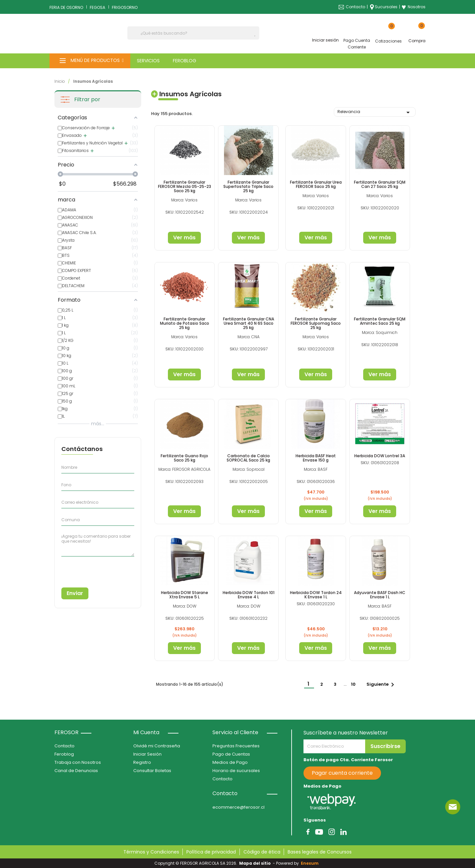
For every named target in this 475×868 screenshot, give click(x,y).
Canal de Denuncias (76, 771)
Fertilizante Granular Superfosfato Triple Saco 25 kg (248, 186)
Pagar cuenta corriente (342, 773)
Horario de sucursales (236, 771)
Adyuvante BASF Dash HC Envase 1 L (380, 595)
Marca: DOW (185, 606)
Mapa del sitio (255, 863)
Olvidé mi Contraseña (157, 746)
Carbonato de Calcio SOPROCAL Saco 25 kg (248, 458)
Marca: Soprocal (249, 469)
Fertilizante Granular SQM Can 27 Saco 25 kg (380, 184)
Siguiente (381, 685)
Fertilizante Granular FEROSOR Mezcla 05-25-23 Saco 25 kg (185, 186)
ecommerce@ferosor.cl (238, 807)
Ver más (184, 238)
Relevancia (375, 112)
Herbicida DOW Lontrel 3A (380, 456)
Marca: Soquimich (380, 332)
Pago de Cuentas (231, 754)
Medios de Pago (230, 762)
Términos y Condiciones (151, 852)
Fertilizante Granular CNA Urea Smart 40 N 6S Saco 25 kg (249, 323)
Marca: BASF (316, 469)
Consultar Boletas (152, 771)
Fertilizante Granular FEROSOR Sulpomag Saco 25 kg (316, 323)
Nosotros (413, 7)
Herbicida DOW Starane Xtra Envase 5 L (185, 595)
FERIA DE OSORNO (66, 7)
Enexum (311, 863)
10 (354, 684)
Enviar (75, 593)
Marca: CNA (249, 337)
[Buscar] (193, 33)
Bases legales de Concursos (320, 852)
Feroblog (64, 754)
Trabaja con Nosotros (78, 762)
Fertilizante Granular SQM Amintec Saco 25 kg (380, 321)
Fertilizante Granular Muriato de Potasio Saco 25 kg (185, 323)
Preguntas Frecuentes (236, 746)
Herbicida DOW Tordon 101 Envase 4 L (249, 595)
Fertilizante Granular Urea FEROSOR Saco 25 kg (316, 184)
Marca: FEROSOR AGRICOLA (184, 469)
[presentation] (91, 569)
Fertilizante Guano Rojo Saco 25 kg (184, 458)
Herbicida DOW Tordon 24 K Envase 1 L (316, 595)
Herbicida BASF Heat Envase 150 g (316, 458)
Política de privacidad (211, 852)
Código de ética (262, 852)
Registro (142, 762)
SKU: (170, 212)
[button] (90, 61)
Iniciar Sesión (147, 754)
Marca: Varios (184, 200)
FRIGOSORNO (125, 7)
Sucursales (386, 7)
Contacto (355, 7)
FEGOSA (97, 7)
